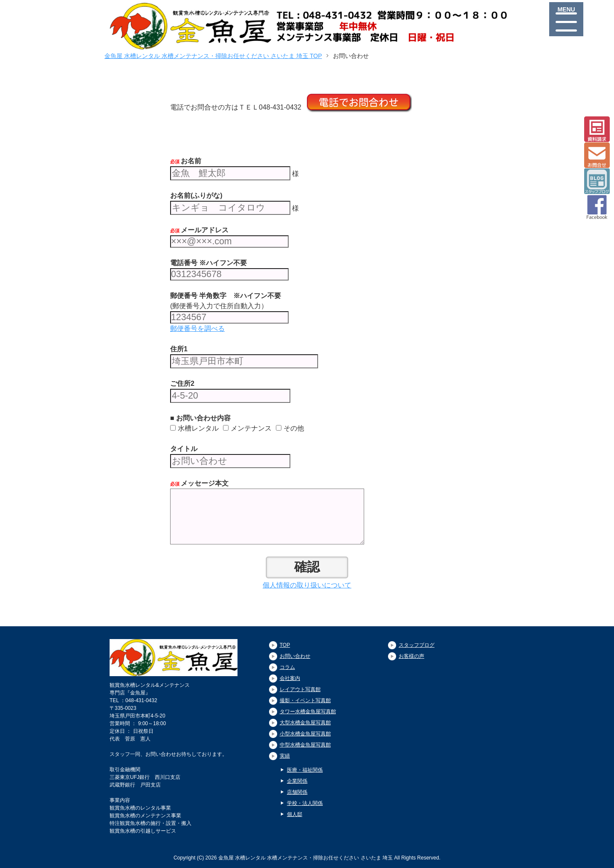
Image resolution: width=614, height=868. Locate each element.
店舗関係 (297, 792)
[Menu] (566, 19)
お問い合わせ (295, 656)
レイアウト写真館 (300, 689)
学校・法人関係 (305, 803)
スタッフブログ (417, 645)
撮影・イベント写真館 (305, 700)
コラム (287, 667)
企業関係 (297, 781)
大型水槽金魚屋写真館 (305, 723)
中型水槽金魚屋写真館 (305, 745)
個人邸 (295, 814)
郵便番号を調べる (197, 328)
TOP (285, 645)
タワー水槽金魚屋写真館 (308, 712)
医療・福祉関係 (305, 770)
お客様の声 (411, 656)
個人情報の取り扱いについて (307, 585)
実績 (285, 756)
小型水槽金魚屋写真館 (305, 734)
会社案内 (290, 678)
